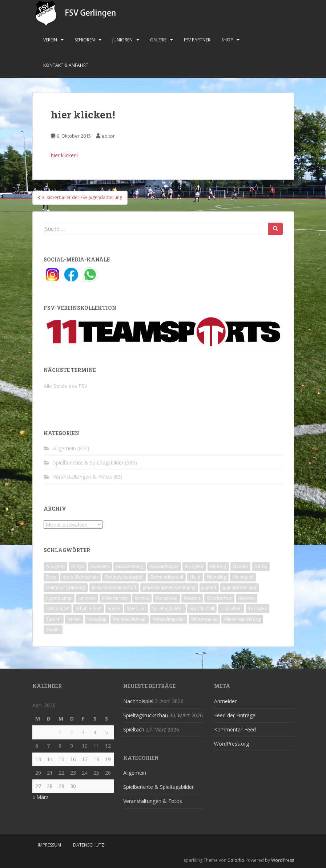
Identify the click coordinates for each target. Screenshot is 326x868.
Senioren (85, 40)
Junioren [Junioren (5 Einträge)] (87, 598)
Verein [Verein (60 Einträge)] (74, 619)
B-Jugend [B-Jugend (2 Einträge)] (194, 566)
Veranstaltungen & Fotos (82, 477)
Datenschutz (89, 845)
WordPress (283, 860)
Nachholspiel (138, 701)
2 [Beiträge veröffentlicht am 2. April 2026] (72, 732)
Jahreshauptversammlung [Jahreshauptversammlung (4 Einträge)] (169, 587)
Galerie (158, 40)
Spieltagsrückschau (146, 715)
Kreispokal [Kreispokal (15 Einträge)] (166, 598)
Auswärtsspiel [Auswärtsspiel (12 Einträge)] (164, 566)
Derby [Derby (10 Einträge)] (261, 566)
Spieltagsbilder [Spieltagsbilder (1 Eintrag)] (168, 609)
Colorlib (236, 860)
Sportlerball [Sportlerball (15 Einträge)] (202, 609)
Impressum (49, 845)
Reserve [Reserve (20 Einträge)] (247, 598)
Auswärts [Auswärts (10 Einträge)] (100, 566)
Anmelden (226, 701)
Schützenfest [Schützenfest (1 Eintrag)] (88, 609)
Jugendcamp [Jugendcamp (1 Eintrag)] (59, 598)
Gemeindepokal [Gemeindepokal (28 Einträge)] (167, 577)
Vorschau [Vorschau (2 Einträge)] (97, 619)
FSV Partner (197, 40)
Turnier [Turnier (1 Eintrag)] (54, 619)
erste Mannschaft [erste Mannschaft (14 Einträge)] (81, 577)
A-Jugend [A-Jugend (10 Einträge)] (55, 566)
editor (108, 136)
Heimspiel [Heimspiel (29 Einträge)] (243, 577)
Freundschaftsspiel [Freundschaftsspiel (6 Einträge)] (124, 577)
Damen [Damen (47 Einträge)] (240, 566)
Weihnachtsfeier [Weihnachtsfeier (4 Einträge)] (130, 619)
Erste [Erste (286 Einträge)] (51, 577)
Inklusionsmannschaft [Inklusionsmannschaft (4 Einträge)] (114, 587)
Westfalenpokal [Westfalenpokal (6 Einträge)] (169, 619)
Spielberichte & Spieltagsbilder (88, 463)
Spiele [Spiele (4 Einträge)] (114, 609)
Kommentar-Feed (235, 729)
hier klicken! (64, 155)
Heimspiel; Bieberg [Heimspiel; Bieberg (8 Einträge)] (66, 587)
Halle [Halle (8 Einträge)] (195, 577)
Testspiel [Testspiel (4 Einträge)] (257, 609)
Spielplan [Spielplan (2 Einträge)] (136, 609)
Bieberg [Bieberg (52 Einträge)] (218, 566)
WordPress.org (232, 744)
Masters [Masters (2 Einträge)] (192, 598)
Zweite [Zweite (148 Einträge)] (53, 630)
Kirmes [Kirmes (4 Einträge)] (142, 598)
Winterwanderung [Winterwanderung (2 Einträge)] (242, 619)
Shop (227, 40)
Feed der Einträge (235, 715)
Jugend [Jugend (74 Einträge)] (209, 587)
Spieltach (134, 729)
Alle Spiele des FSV (65, 386)
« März (40, 797)
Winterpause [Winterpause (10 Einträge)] (204, 619)
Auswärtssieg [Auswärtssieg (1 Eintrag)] (130, 566)
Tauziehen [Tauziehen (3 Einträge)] (231, 609)
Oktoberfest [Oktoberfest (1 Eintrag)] (219, 598)
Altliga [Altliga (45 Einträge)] (78, 566)
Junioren (122, 40)
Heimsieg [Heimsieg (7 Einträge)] (216, 577)
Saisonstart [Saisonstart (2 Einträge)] (58, 609)
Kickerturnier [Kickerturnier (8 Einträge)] (115, 598)
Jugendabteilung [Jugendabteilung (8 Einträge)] (240, 587)
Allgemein (65, 448)
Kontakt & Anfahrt (66, 65)
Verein (50, 40)
